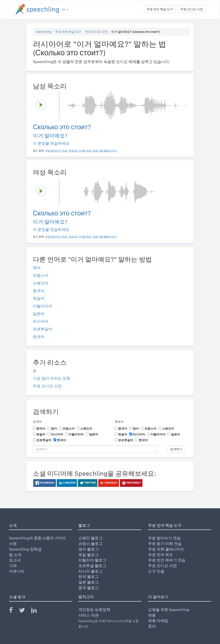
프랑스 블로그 (90, 544)
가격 (13, 566)
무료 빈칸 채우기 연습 (167, 560)
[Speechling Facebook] (14, 611)
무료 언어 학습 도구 (160, 9)
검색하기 (176, 449)
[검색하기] (95, 449)
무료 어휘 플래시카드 (166, 549)
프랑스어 (41, 275)
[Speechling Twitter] (25, 611)
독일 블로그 (89, 555)
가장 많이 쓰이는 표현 (52, 378)
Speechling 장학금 (25, 549)
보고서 (15, 560)
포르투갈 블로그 (92, 566)
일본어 (39, 314)
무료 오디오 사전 (192, 9)
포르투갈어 (43, 329)
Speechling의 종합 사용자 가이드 (38, 538)
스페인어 (41, 283)
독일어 (39, 298)
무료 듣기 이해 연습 (165, 544)
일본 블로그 (89, 582)
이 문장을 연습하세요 (51, 143)
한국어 (39, 337)
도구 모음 (156, 571)
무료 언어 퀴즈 (160, 555)
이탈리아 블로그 (92, 560)
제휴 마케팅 (158, 621)
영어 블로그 (89, 549)
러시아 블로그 (90, 571)
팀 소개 (15, 555)
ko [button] (65, 9)
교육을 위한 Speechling (169, 610)
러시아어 (41, 321)
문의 (152, 626)
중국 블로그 (89, 588)
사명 (13, 544)
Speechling (44, 32)
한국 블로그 (89, 577)
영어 (37, 268)
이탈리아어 (43, 306)
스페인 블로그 (90, 538)
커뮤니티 (17, 571)
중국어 (39, 291)
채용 (152, 615)
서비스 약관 (89, 615)
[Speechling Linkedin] (37, 611)
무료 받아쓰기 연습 (164, 538)
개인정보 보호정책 (94, 610)
